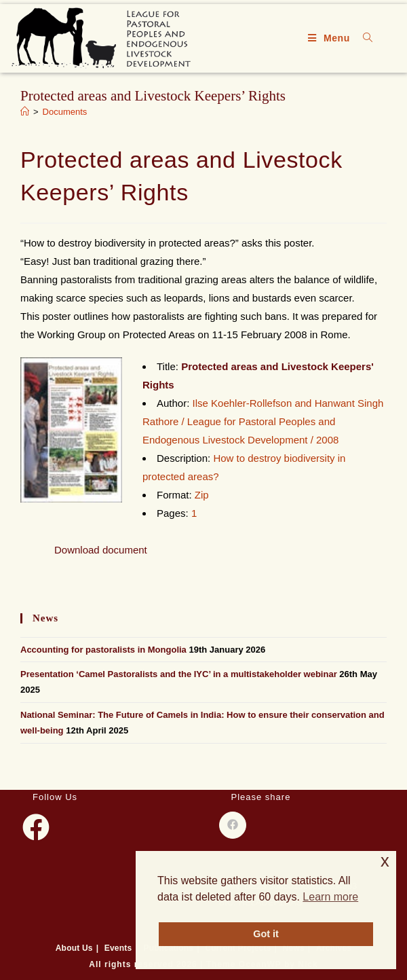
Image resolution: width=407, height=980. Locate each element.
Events (118, 948)
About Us (74, 948)
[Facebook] (36, 827)
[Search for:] (363, 38)
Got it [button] (266, 934)
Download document (101, 550)
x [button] (385, 861)
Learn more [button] (330, 897)
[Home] (25, 112)
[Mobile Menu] (331, 38)
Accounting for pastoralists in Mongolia (103, 650)
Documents (65, 112)
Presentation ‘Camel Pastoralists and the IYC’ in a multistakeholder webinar (179, 674)
